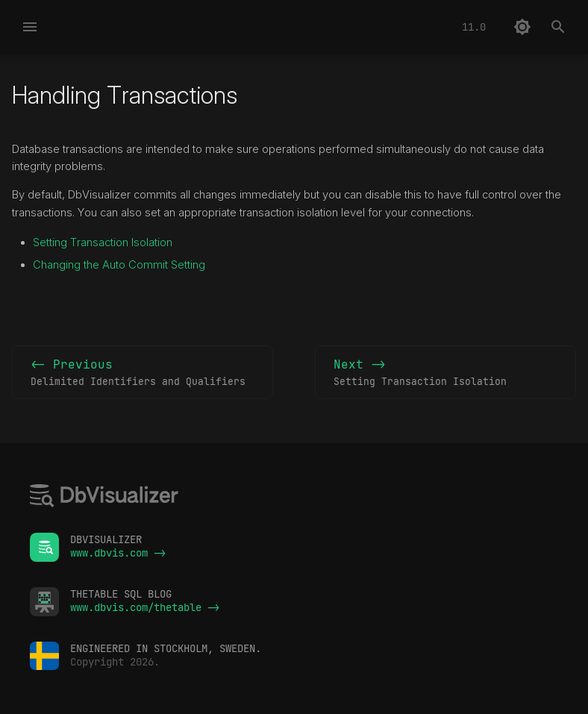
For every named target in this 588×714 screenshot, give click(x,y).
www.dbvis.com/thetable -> (145, 607)
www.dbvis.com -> (118, 553)
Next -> (445, 373)
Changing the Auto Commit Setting (119, 265)
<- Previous (143, 373)
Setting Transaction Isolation (103, 242)
